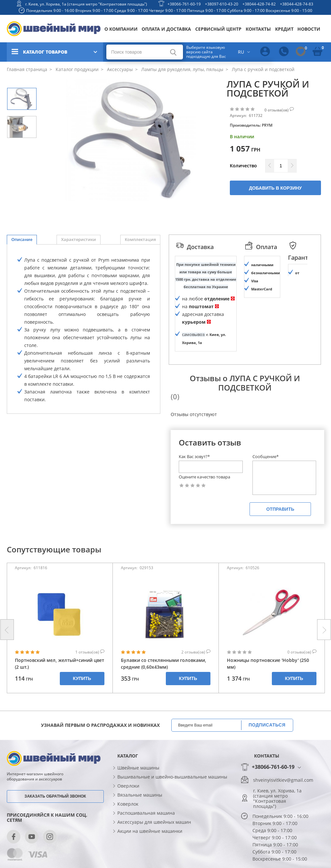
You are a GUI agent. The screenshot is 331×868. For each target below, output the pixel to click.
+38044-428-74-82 (259, 4)
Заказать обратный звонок (55, 796)
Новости (309, 29)
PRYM (267, 125)
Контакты (258, 29)
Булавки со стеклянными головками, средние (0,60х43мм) (164, 664)
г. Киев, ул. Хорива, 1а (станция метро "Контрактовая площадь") (86, 4)
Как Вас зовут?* (194, 456)
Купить (82, 678)
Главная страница (27, 69)
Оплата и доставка (166, 29)
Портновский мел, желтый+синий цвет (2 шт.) (59, 664)
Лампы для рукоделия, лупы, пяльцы (182, 69)
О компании (121, 29)
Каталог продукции (76, 69)
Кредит (284, 29)
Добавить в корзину (275, 188)
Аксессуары (119, 69)
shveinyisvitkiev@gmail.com (283, 780)
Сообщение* (266, 456)
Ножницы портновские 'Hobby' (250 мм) (268, 664)
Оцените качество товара (204, 477)
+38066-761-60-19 (184, 4)
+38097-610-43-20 (222, 4)
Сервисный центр (218, 29)
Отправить (280, 509)
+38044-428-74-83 (297, 4)
